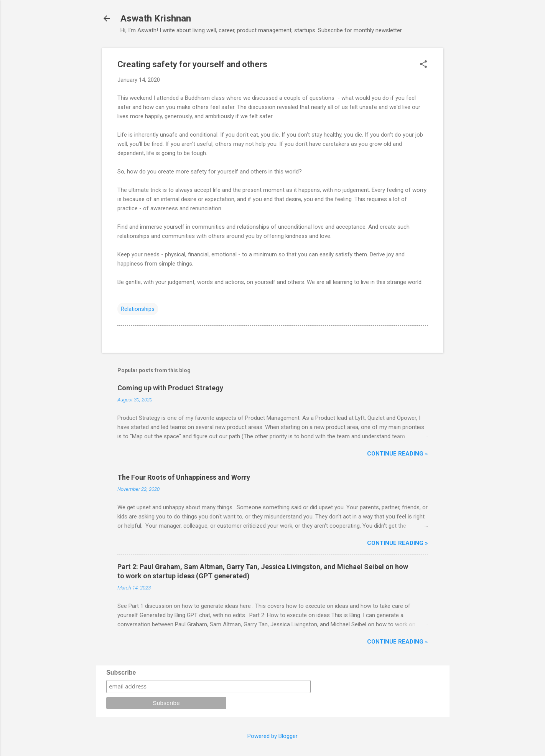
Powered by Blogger (272, 736)
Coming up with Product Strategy (170, 388)
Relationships (138, 309)
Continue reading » (398, 454)
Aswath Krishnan (156, 18)
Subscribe (121, 673)
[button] (423, 65)
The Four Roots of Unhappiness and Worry (184, 477)
